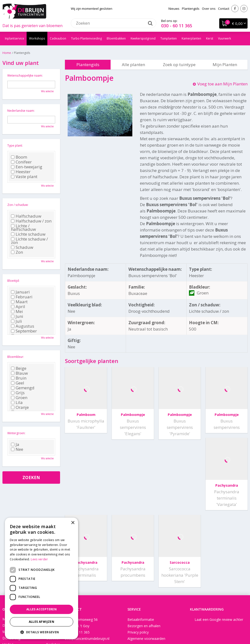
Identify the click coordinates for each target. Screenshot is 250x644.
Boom (19, 157)
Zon (17, 252)
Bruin (19, 378)
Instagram (244, 9)
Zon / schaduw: (18, 205)
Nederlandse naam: (21, 111)
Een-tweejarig (27, 167)
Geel (18, 383)
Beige (19, 368)
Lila (17, 402)
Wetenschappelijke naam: (25, 75)
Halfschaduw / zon (31, 221)
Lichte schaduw (28, 234)
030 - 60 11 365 (177, 26)
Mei (17, 312)
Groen (19, 398)
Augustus (23, 326)
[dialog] (42, 578)
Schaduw (22, 247)
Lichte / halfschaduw (23, 228)
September (24, 331)
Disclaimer (147, 626)
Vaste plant (24, 177)
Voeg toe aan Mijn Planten (222, 84)
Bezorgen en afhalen (144, 555)
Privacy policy (138, 561)
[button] (42, 632)
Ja (15, 444)
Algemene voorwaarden (146, 568)
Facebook (235, 9)
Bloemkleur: (16, 357)
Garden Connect (123, 626)
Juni (17, 316)
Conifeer (21, 162)
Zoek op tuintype (179, 65)
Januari (20, 292)
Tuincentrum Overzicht (176, 626)
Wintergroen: (16, 433)
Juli (16, 321)
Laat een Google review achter (219, 549)
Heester (21, 172)
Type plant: (15, 146)
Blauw (19, 373)
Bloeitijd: (13, 281)
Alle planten (133, 65)
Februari (22, 297)
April (18, 307)
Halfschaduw (26, 216)
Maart (19, 302)
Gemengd (23, 388)
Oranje (20, 407)
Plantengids (88, 65)
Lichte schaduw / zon (29, 241)
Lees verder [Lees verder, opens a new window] (39, 559)
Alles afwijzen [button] (42, 622)
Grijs (18, 393)
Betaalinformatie (141, 549)
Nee (17, 449)
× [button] (73, 523)
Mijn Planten (225, 65)
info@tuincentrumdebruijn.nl (87, 568)
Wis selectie (47, 91)
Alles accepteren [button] (42, 609)
